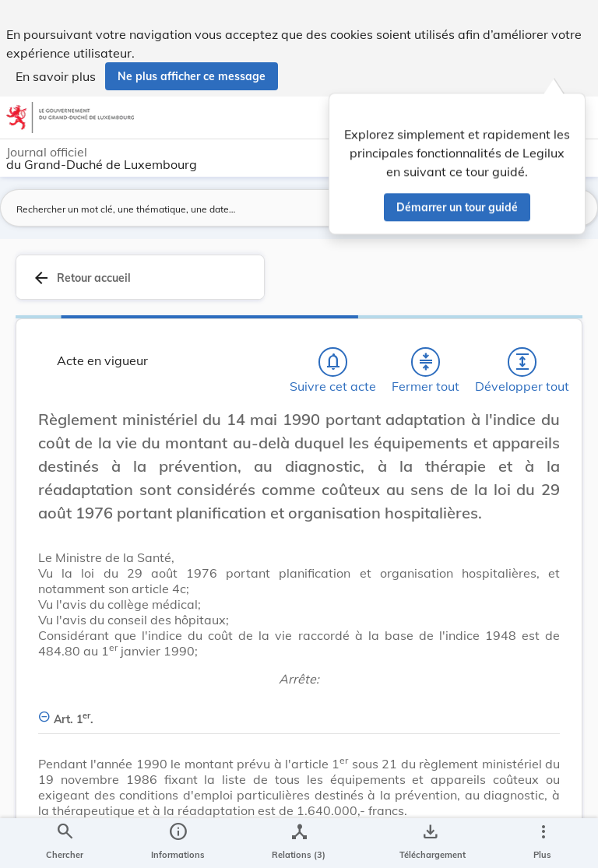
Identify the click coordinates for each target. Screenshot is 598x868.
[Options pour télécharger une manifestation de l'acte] (429, 843)
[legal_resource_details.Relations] (299, 843)
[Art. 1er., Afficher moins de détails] (299, 710)
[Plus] (543, 843)
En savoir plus (56, 76)
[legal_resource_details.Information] (178, 843)
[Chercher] (65, 843)
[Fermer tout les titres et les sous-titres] (426, 362)
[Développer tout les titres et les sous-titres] (522, 362)
